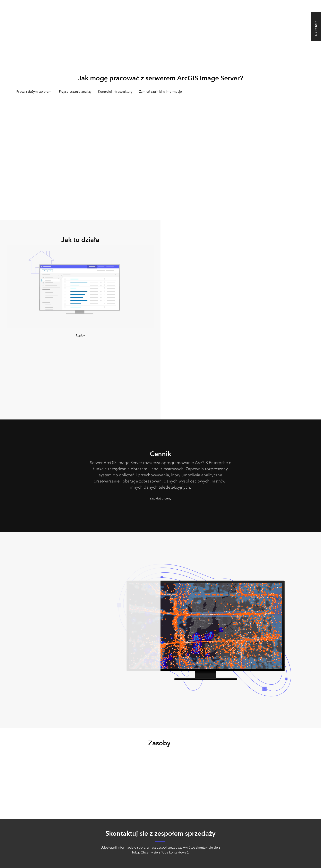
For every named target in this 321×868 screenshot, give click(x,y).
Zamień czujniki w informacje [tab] (160, 92)
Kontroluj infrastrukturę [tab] (115, 92)
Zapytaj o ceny (160, 498)
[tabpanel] (160, 150)
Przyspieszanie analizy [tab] (75, 92)
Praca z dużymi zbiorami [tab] (34, 92)
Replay (80, 336)
